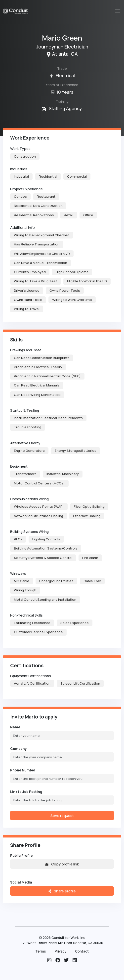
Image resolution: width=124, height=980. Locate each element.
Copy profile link (62, 864)
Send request (62, 815)
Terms (41, 951)
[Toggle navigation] (118, 11)
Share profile (62, 891)
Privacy (61, 951)
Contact (82, 951)
